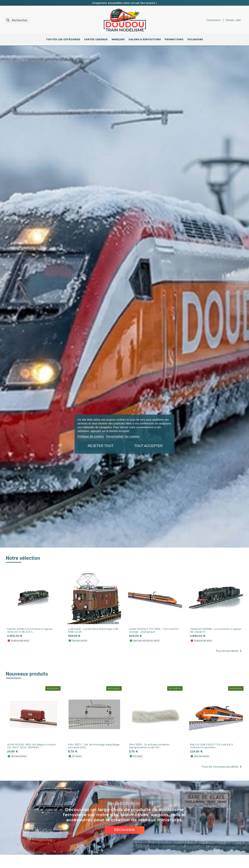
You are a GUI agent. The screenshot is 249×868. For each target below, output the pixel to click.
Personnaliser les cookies (123, 436)
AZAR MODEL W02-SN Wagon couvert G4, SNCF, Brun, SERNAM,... (32, 745)
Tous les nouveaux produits (222, 766)
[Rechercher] (17, 20)
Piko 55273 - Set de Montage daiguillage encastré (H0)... (94, 745)
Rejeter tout (100, 446)
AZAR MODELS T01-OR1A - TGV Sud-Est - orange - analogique (155, 630)
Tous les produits (229, 651)
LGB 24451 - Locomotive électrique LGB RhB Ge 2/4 (93, 630)
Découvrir (124, 829)
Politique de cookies (91, 436)
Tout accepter (148, 446)
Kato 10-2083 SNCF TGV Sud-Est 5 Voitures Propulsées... (212, 745)
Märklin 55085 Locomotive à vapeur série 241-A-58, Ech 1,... (30, 630)
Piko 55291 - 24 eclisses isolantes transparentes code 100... (149, 745)
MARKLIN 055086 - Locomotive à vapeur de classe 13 (216, 630)
